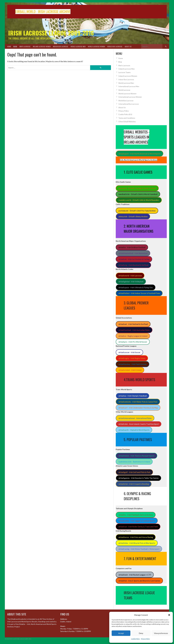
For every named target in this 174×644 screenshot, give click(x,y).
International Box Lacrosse (129, 104)
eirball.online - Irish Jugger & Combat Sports (137, 521)
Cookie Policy (135, 639)
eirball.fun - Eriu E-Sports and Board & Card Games (139, 581)
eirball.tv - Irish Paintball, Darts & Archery (136, 515)
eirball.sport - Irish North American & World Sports (140, 154)
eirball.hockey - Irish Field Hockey (133, 364)
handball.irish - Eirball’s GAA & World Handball (138, 194)
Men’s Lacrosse (25, 46)
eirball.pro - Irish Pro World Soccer (133, 342)
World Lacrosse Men (78, 46)
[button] (169, 615)
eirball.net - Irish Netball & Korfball (133, 324)
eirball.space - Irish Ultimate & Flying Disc (136, 287)
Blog (15, 46)
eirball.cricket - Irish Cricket (130, 370)
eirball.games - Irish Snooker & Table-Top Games (139, 478)
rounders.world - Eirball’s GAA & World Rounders (139, 200)
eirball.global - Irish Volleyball (131, 281)
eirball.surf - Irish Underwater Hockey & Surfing (138, 408)
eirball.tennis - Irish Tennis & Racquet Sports (137, 456)
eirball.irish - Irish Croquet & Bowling (134, 484)
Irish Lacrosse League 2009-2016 (51, 33)
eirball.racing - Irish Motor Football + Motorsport (139, 549)
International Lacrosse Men (129, 86)
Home (9, 46)
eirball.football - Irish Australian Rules (134, 330)
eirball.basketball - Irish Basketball (133, 253)
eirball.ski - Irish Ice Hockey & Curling (134, 259)
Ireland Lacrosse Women (42, 46)
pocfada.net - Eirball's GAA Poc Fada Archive (137, 211)
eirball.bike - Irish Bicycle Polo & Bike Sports (137, 543)
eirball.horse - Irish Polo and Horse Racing (136, 537)
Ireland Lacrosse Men (127, 69)
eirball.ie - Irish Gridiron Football (132, 247)
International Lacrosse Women (130, 97)
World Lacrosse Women (96, 46)
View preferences (161, 633)
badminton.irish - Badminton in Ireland (134, 462)
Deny (141, 633)
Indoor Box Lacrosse (61, 46)
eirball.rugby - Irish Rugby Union (132, 358)
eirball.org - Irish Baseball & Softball (133, 265)
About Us (128, 46)
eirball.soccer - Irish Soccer (129, 352)
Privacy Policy (145, 639)
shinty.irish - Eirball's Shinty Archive (133, 216)
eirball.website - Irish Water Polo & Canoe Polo (138, 402)
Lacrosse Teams (125, 72)
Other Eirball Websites (127, 121)
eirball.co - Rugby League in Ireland (133, 336)
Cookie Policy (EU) (125, 114)
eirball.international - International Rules (135, 418)
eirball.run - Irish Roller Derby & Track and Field (138, 526)
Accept (121, 633)
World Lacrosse (124, 90)
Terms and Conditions (127, 118)
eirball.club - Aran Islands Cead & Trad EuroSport (139, 424)
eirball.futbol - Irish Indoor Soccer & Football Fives (139, 293)
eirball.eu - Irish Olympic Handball (133, 396)
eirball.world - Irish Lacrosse (130, 276)
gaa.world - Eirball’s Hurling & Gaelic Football (137, 188)
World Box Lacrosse (115, 46)
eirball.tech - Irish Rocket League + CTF (135, 575)
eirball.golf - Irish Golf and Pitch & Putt (134, 472)
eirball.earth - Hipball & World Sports (134, 430)
